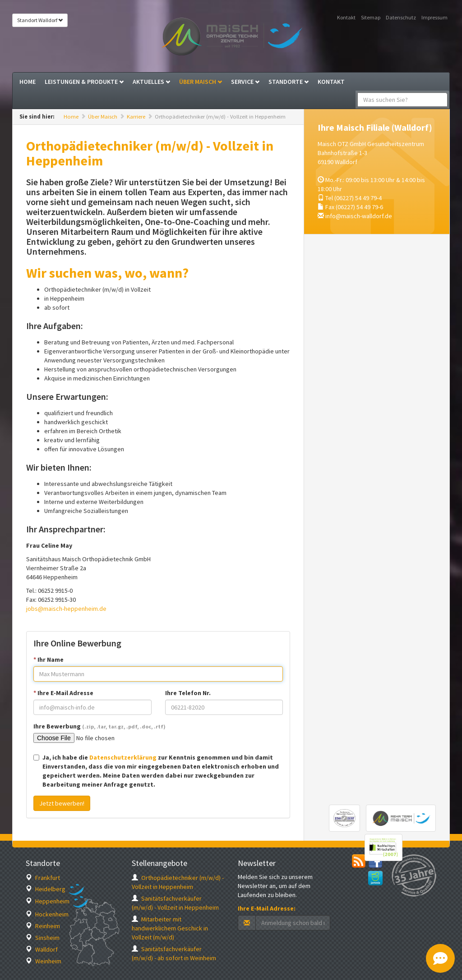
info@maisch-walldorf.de (359, 216)
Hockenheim (47, 914)
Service (245, 82)
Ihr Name (49, 659)
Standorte (289, 82)
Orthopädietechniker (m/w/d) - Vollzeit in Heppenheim (178, 882)
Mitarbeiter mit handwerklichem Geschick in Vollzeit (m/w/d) (170, 928)
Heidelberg (46, 889)
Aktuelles (151, 82)
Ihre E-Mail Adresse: (267, 908)
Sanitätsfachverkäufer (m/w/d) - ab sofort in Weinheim (174, 953)
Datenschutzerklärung (123, 757)
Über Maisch (201, 82)
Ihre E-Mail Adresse (63, 693)
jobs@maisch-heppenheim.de (66, 609)
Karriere (136, 117)
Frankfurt (43, 878)
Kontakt (346, 17)
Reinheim (43, 926)
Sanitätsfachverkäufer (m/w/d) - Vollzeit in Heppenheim (175, 903)
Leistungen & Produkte (84, 82)
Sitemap (371, 17)
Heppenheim (48, 901)
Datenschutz (401, 17)
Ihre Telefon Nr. (188, 693)
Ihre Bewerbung (99, 726)
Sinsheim (43, 938)
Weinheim (44, 961)
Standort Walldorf (40, 20)
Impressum (434, 17)
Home (28, 82)
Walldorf (42, 949)
